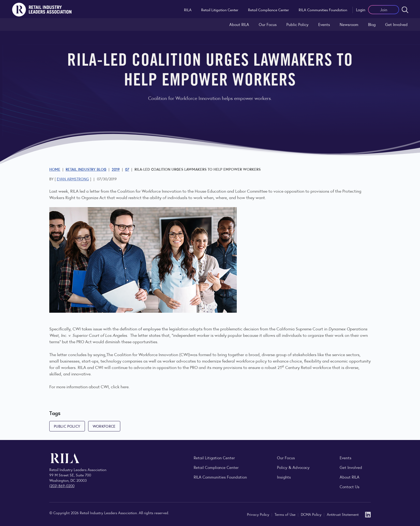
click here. (120, 387)
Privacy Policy (259, 514)
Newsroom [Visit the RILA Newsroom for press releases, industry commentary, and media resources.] (349, 24)
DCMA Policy (312, 514)
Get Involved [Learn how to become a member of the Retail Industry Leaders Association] (396, 24)
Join (384, 10)
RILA (188, 10)
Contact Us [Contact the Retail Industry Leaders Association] (350, 486)
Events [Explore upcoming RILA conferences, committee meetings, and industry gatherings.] (346, 458)
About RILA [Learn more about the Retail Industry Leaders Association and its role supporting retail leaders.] (239, 24)
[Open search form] (405, 10)
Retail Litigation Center (220, 10)
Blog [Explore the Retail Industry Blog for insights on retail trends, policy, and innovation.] (372, 24)
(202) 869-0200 (62, 486)
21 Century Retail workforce (304, 367)
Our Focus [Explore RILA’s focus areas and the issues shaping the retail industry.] (268, 24)
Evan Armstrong (73, 179)
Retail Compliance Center (269, 10)
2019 (116, 169)
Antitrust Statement (343, 514)
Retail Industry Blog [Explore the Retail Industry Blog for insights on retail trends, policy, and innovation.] (86, 169)
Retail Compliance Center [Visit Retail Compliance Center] (216, 467)
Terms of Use (286, 514)
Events (324, 24)
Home (55, 169)
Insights (284, 477)
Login (361, 10)
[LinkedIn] (368, 514)
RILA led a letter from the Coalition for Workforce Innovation (126, 191)
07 (127, 169)
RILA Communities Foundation (323, 10)
